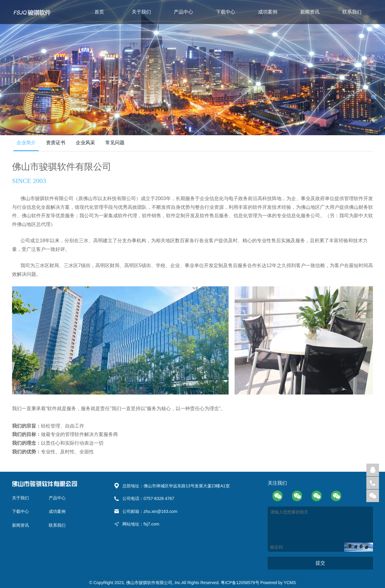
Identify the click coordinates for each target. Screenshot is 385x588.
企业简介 (26, 143)
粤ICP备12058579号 (241, 583)
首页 (99, 12)
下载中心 (226, 12)
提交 (320, 563)
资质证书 (56, 143)
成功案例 (268, 12)
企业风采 (85, 143)
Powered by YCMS (278, 583)
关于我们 (141, 12)
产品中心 (183, 12)
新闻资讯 (310, 12)
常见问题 (115, 143)
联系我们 (352, 12)
